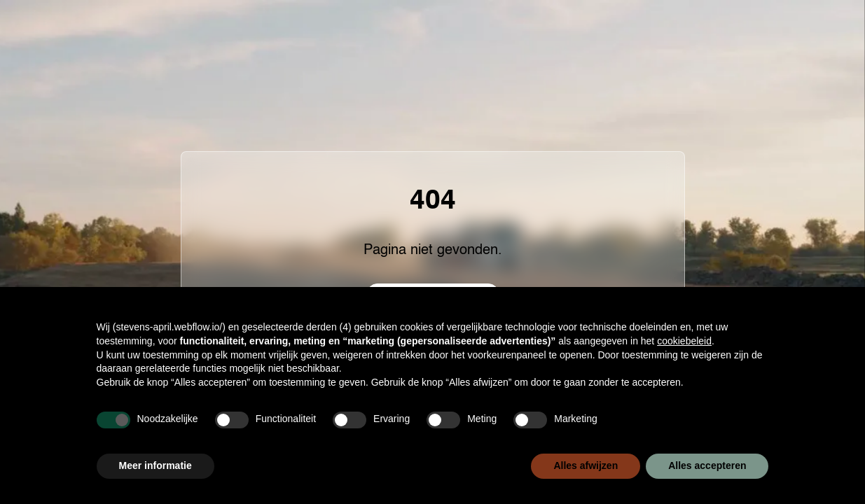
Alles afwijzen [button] (586, 465)
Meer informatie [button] (155, 465)
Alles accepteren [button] (707, 465)
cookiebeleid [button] (684, 341)
